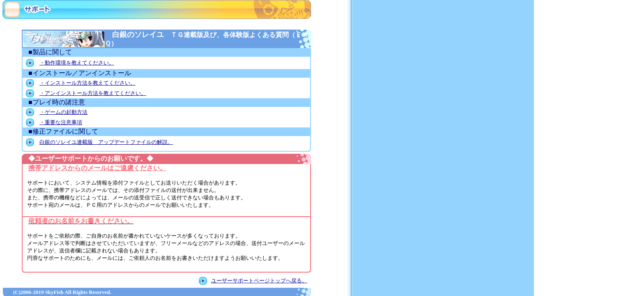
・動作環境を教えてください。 (77, 63)
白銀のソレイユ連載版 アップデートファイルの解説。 (106, 142)
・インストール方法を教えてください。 (87, 83)
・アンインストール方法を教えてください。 (93, 93)
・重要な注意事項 (61, 122)
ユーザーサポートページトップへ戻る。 (259, 281)
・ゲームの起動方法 (63, 112)
